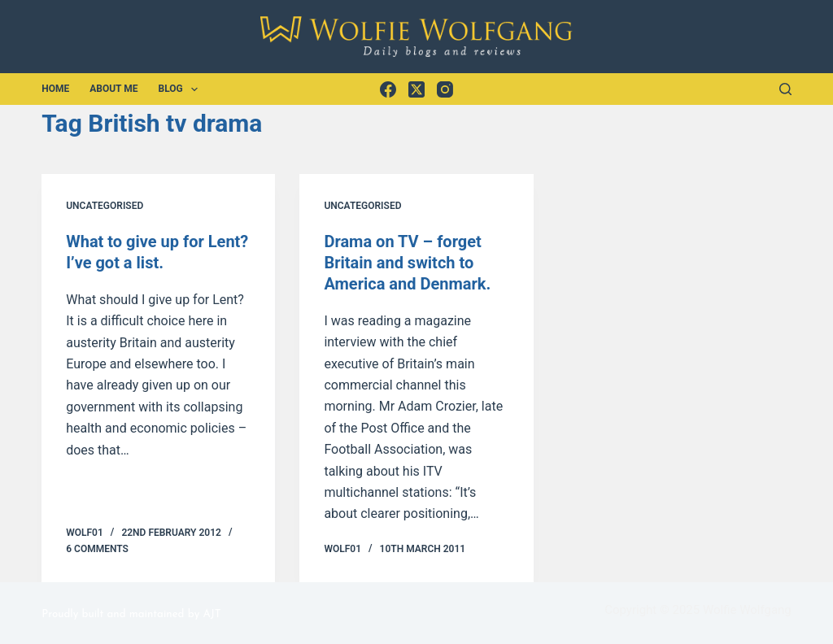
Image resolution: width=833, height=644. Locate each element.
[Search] (785, 89)
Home (55, 89)
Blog (181, 89)
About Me (113, 89)
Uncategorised (105, 206)
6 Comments (97, 549)
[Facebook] (388, 89)
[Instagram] (445, 89)
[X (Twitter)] (416, 89)
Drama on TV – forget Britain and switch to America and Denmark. (407, 263)
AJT (212, 614)
